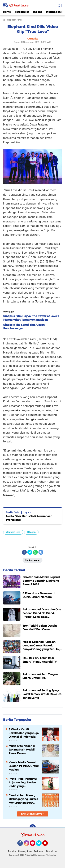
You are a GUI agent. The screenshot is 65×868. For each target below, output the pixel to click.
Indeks (37, 12)
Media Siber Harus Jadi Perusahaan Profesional (29, 518)
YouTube (47, 845)
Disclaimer (52, 851)
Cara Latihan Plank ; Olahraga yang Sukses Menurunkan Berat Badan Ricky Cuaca (23, 799)
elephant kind (13, 532)
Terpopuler (22, 12)
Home (7, 12)
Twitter (40, 845)
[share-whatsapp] (35, 552)
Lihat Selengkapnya (32, 814)
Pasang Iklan (25, 851)
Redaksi (12, 851)
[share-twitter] (30, 552)
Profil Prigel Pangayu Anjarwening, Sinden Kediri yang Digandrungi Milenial (23, 783)
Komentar (32, 560)
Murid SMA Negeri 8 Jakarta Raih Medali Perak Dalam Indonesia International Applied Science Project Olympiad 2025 (23, 750)
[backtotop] (33, 827)
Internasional (54, 12)
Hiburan (31, 532)
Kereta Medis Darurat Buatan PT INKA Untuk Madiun (24, 766)
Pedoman (39, 851)
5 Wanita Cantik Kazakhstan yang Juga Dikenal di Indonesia (24, 733)
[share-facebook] (24, 552)
